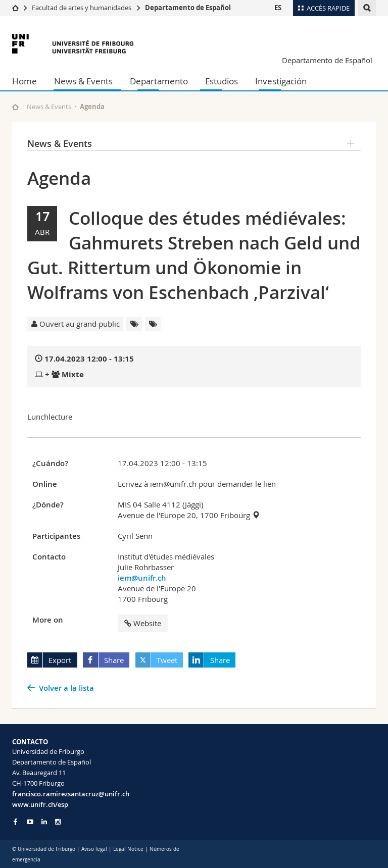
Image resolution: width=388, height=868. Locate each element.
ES (278, 8)
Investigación (281, 81)
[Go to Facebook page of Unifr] (15, 822)
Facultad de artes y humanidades (82, 8)
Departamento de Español (188, 8)
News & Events (83, 81)
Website (143, 623)
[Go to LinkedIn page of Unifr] (44, 822)
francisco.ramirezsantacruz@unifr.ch (71, 794)
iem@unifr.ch (142, 578)
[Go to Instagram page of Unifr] (58, 822)
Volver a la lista (66, 688)
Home (25, 81)
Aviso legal (95, 849)
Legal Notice (128, 849)
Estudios (222, 81)
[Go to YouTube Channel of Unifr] (30, 822)
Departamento (159, 81)
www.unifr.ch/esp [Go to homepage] (40, 804)
